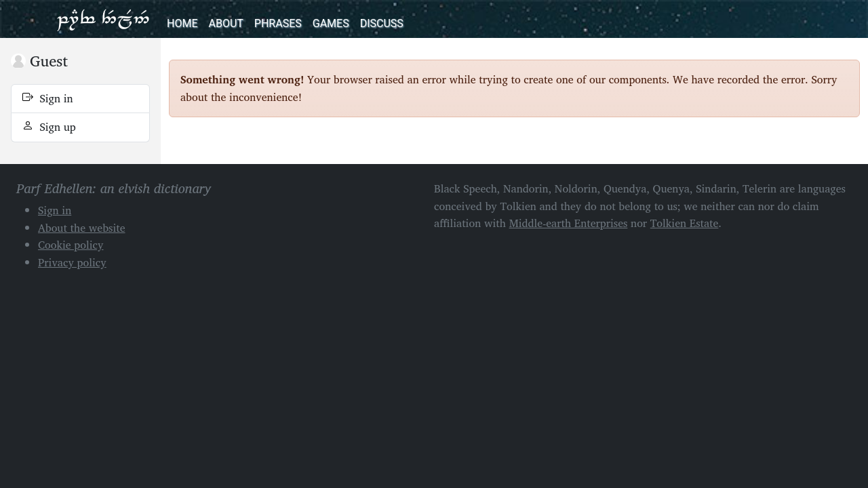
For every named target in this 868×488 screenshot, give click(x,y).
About (225, 23)
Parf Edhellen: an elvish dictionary (103, 19)
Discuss (382, 23)
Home (182, 23)
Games (331, 23)
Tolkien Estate (685, 223)
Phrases (278, 23)
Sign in (48, 98)
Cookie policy (71, 245)
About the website (82, 228)
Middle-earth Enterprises (569, 223)
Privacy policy (72, 262)
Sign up (49, 127)
